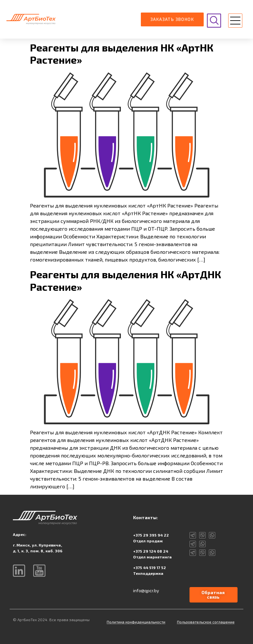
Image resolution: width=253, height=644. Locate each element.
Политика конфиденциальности (136, 622)
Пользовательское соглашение (206, 622)
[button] (235, 21)
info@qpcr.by (146, 590)
